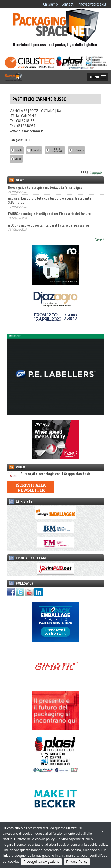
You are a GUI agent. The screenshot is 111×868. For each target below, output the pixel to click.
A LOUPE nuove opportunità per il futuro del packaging (49, 225)
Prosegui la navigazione (41, 862)
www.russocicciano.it (27, 131)
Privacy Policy (77, 862)
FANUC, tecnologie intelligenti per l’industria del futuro (49, 214)
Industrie (95, 173)
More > (99, 239)
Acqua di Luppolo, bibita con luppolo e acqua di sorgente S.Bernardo (50, 200)
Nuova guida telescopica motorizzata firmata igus (45, 187)
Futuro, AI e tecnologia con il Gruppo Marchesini (49, 474)
